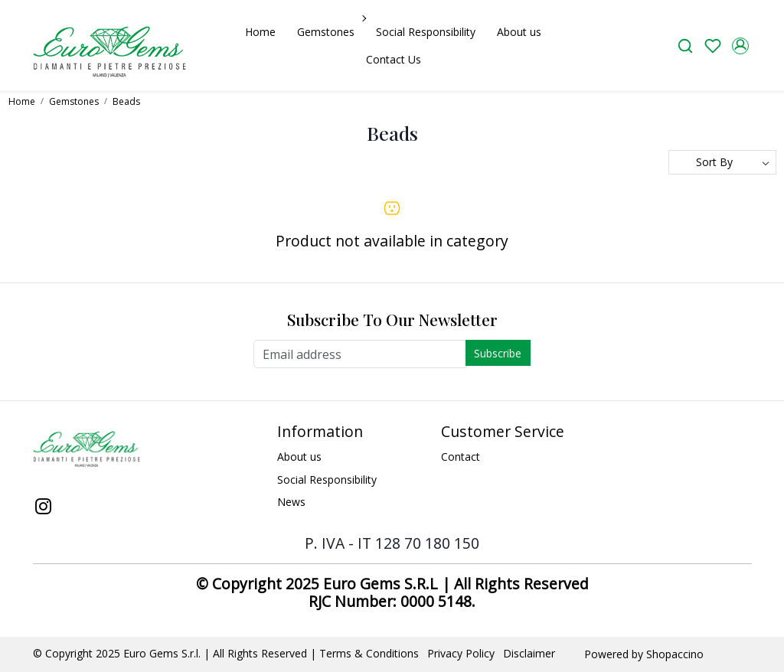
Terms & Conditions (369, 653)
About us (519, 32)
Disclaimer (529, 653)
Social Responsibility (426, 32)
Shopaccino (675, 654)
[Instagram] (44, 507)
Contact (461, 457)
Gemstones (330, 32)
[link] (685, 46)
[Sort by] (722, 162)
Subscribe (498, 353)
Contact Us (394, 59)
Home (260, 32)
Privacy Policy (461, 653)
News (291, 502)
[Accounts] (740, 46)
